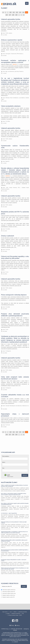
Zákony (18, 625)
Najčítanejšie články (9, 482)
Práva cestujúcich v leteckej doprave (14, 295)
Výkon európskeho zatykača (11, 106)
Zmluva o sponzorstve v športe (12, 40)
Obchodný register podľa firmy (8, 590)
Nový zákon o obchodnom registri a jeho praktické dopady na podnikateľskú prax (15, 504)
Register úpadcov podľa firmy (8, 595)
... (8, 12)
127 (10, 15)
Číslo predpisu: (6, 456)
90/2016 (15, 64)
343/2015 (7, 176)
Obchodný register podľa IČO (8, 592)
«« (3, 12)
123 (20, 12)
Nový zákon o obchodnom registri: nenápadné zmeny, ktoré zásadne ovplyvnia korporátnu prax (14, 494)
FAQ (23, 614)
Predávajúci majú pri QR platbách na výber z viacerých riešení (14, 560)
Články (4, 8)
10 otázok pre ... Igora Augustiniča (9, 513)
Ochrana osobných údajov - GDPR (15, 615)
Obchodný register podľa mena (8, 593)
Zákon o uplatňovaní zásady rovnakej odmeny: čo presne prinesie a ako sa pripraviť (14, 486)
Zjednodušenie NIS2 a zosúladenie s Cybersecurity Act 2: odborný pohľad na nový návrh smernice (14, 532)
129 (16, 15)
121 (14, 12)
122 (17, 12)
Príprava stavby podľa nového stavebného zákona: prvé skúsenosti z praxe (14, 541)
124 (23, 12)
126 (7, 15)
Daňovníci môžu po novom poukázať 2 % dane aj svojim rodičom (14, 522)
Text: (3, 468)
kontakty (8, 614)
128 (13, 15)
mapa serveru (5, 612)
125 (27, 12)
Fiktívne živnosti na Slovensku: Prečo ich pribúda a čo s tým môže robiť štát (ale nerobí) (15, 569)
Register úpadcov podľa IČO (8, 597)
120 (10, 12)
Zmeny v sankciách (8, 236)
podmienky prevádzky (23, 612)
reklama (15, 612)
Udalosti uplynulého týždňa (11, 19)
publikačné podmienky (16, 614)
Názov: (4, 462)
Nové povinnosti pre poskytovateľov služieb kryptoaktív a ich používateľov (15, 550)
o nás (10, 612)
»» (24, 15)
